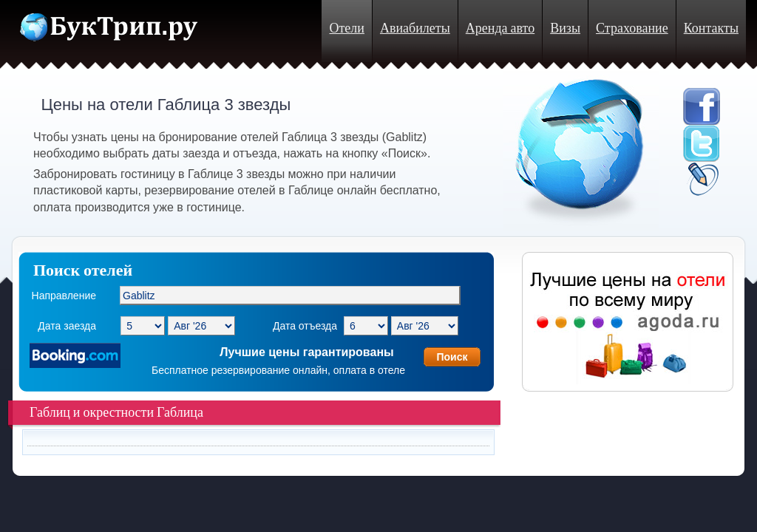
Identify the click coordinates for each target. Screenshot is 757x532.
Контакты (711, 28)
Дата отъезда (305, 326)
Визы (565, 28)
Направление (64, 296)
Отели (346, 28)
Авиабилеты (415, 28)
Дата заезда (67, 326)
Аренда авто (500, 28)
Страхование (632, 28)
